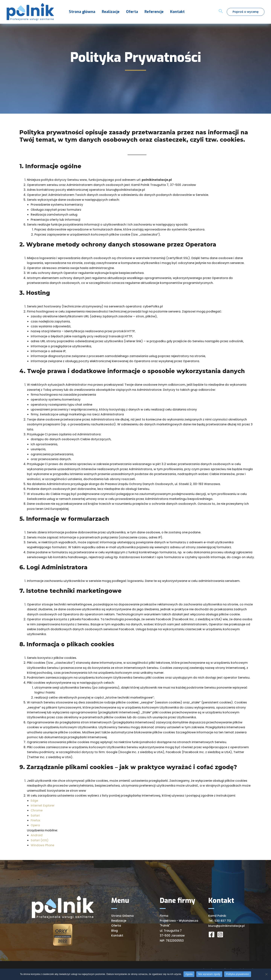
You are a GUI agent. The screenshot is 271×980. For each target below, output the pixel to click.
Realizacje (108, 12)
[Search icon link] (221, 12)
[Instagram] (220, 934)
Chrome (37, 810)
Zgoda (189, 974)
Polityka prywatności (238, 974)
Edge (34, 801)
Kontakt (172, 12)
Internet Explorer (43, 806)
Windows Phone (43, 845)
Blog (115, 931)
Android (37, 835)
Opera (35, 825)
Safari (35, 815)
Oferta (128, 12)
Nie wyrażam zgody (209, 974)
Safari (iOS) (40, 840)
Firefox (36, 820)
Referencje (149, 12)
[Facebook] (212, 934)
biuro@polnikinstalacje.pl (227, 926)
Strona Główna (123, 916)
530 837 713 (223, 921)
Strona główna (80, 12)
